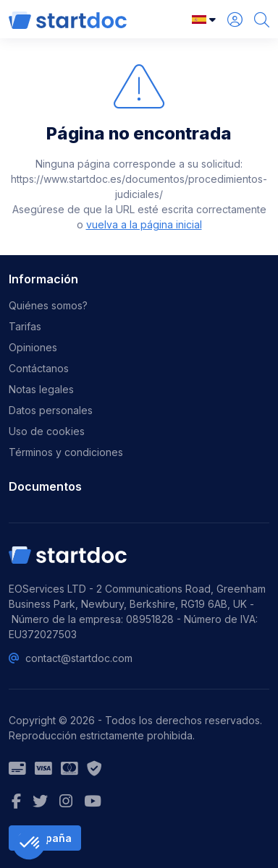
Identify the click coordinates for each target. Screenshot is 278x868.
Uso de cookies (47, 431)
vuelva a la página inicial (144, 224)
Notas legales (41, 389)
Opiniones (33, 347)
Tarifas (25, 326)
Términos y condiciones (66, 452)
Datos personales (51, 410)
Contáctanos (39, 368)
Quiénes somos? (48, 305)
